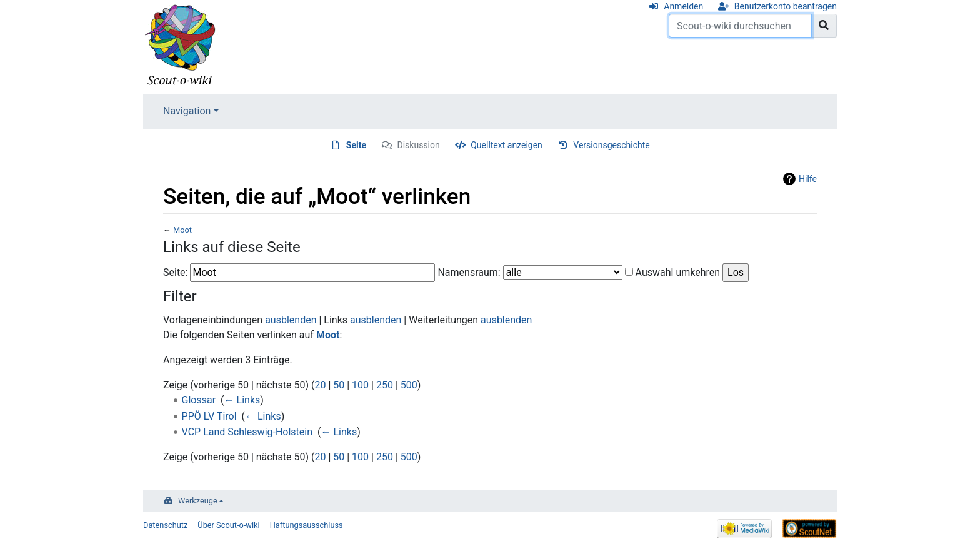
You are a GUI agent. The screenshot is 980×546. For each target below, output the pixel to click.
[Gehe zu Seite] (824, 26)
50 (339, 385)
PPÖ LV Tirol (209, 416)
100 (360, 385)
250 (385, 385)
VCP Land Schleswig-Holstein (247, 432)
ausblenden (291, 320)
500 (409, 385)
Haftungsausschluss (307, 525)
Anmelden (683, 6)
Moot (182, 230)
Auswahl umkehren (678, 272)
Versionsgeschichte (611, 145)
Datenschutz (165, 525)
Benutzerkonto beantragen (786, 6)
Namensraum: (469, 272)
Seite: (175, 272)
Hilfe (808, 179)
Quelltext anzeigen (507, 145)
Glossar (199, 400)
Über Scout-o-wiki (228, 525)
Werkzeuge (198, 501)
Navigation (187, 111)
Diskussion (419, 145)
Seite (356, 145)
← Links (242, 400)
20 (320, 385)
